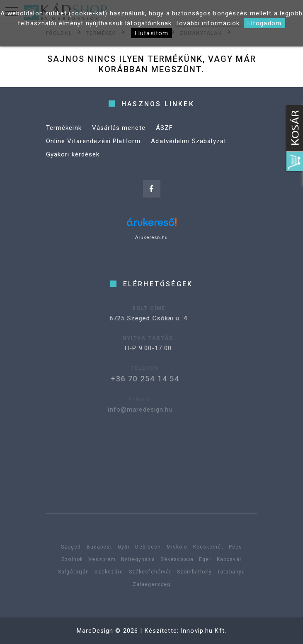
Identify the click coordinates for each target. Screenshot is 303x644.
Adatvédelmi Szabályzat (189, 141)
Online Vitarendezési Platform (93, 141)
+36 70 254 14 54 (138, 379)
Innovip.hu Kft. (204, 631)
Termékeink (64, 128)
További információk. (208, 23)
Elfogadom (264, 23)
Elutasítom (151, 33)
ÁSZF (165, 128)
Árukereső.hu (151, 237)
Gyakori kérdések (73, 154)
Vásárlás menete (119, 128)
